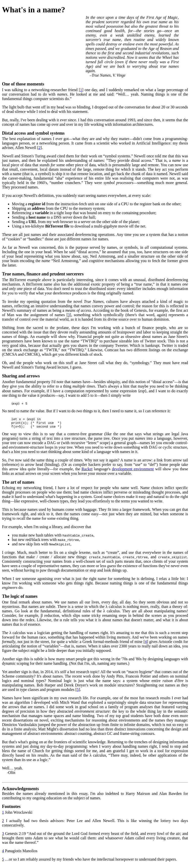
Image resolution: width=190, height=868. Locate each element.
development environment (133, 471)
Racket (87, 471)
